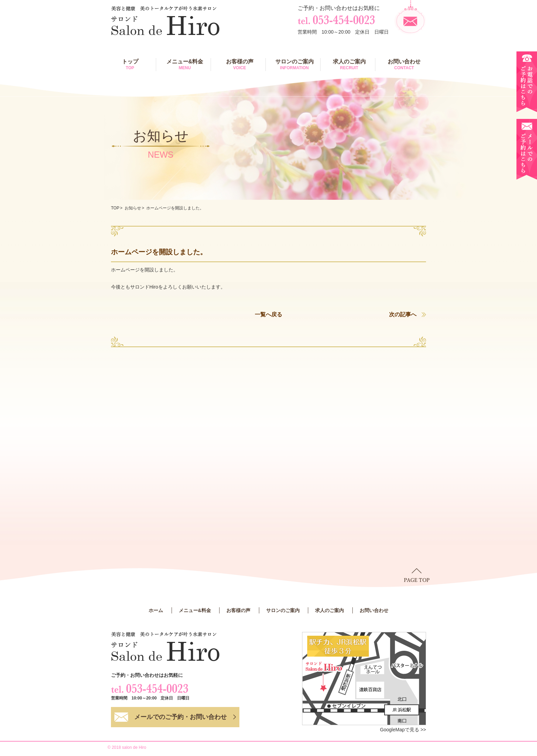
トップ (130, 65)
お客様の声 (240, 65)
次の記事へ (403, 314)
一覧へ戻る (268, 314)
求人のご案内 (349, 65)
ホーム (156, 610)
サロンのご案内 (294, 65)
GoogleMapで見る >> (403, 730)
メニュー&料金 (185, 65)
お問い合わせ (404, 65)
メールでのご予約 (180, 717)
